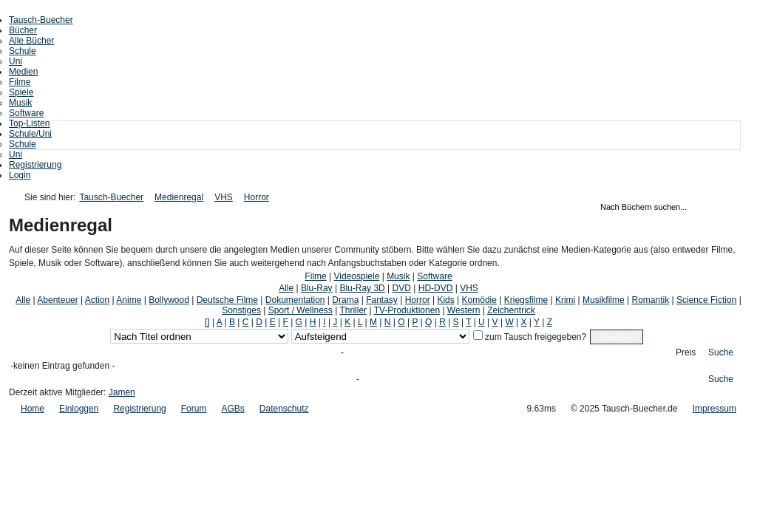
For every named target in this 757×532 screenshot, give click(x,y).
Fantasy (382, 300)
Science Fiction (706, 300)
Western (464, 310)
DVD (402, 288)
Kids (445, 300)
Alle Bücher (31, 41)
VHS (224, 197)
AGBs (232, 409)
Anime (129, 300)
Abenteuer (57, 300)
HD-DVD (436, 288)
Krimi (565, 300)
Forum (194, 409)
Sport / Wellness (301, 310)
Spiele (21, 92)
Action (97, 300)
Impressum (714, 409)
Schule (23, 51)
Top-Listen (29, 123)
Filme (20, 82)
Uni (16, 61)
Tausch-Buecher (41, 20)
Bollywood (169, 300)
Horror (257, 197)
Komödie (479, 300)
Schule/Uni (30, 134)
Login (20, 175)
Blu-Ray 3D (362, 288)
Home (33, 409)
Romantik (651, 300)
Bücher (23, 30)
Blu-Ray (317, 288)
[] (207, 322)
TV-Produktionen (407, 310)
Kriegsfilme (526, 300)
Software (26, 113)
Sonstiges (241, 310)
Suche (721, 352)
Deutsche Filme (227, 300)
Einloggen (79, 409)
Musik (20, 103)
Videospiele (357, 276)
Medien (23, 72)
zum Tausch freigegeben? (535, 337)
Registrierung (35, 165)
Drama (345, 300)
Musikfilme (604, 300)
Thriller (353, 310)
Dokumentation (295, 300)
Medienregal (179, 197)
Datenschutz (284, 409)
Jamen (122, 392)
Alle (286, 288)
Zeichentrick (511, 310)
